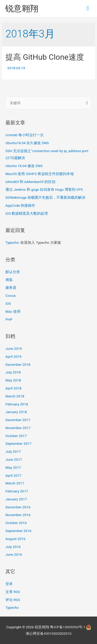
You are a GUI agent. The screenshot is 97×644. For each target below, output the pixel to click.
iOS (8, 303)
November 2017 (18, 428)
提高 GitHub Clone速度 (45, 57)
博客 (9, 280)
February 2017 (17, 491)
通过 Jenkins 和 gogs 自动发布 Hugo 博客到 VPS (44, 189)
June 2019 (14, 349)
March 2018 (15, 396)
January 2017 (16, 499)
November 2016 (18, 515)
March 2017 (15, 483)
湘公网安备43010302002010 (49, 633)
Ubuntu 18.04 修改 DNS (24, 166)
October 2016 (16, 523)
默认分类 (13, 272)
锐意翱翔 (22, 8)
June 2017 (14, 459)
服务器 (11, 288)
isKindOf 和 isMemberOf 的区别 (30, 182)
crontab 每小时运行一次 (25, 135)
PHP (9, 319)
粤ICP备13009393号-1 (68, 627)
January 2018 (16, 412)
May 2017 (13, 467)
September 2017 (18, 443)
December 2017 (18, 420)
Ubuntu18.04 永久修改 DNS (27, 143)
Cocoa (10, 295)
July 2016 (13, 547)
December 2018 (18, 364)
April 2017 (13, 475)
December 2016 (18, 507)
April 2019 (13, 356)
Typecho (12, 242)
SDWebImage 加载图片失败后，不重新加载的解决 (45, 197)
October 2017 (16, 436)
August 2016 (15, 539)
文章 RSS (13, 592)
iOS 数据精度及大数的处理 (27, 213)
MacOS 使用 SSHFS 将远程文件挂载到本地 (40, 174)
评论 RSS (13, 600)
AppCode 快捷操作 (20, 205)
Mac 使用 (13, 311)
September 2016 (18, 531)
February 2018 (17, 404)
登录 (9, 584)
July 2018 (13, 372)
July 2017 (13, 451)
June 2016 (14, 554)
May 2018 (13, 380)
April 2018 (13, 388)
